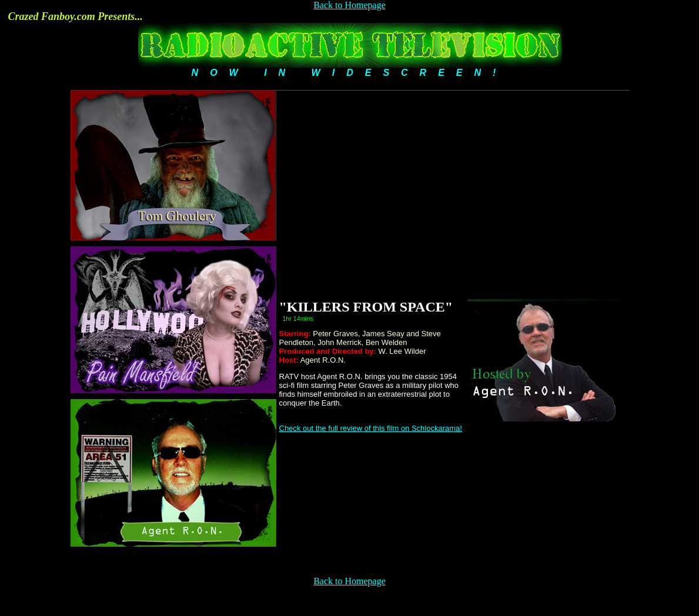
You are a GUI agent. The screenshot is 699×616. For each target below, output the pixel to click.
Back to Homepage (349, 5)
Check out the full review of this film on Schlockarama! (371, 428)
